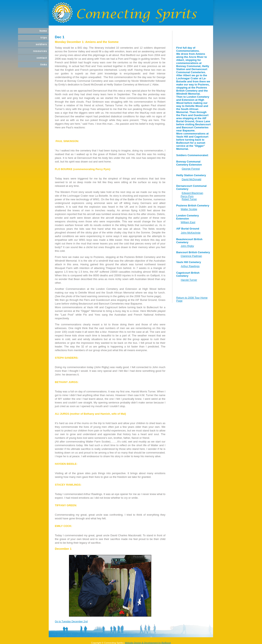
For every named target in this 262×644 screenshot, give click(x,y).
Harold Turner (189, 280)
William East (188, 222)
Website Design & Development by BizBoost (148, 643)
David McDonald (191, 179)
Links (44, 65)
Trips (44, 38)
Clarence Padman (191, 256)
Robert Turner (189, 199)
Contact (42, 58)
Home (43, 31)
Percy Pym (187, 196)
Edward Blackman (193, 193)
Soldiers (41, 44)
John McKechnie (191, 233)
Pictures (138, 557)
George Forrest (191, 169)
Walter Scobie (189, 209)
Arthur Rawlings (190, 266)
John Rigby (187, 246)
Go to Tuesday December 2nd (71, 622)
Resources (40, 51)
